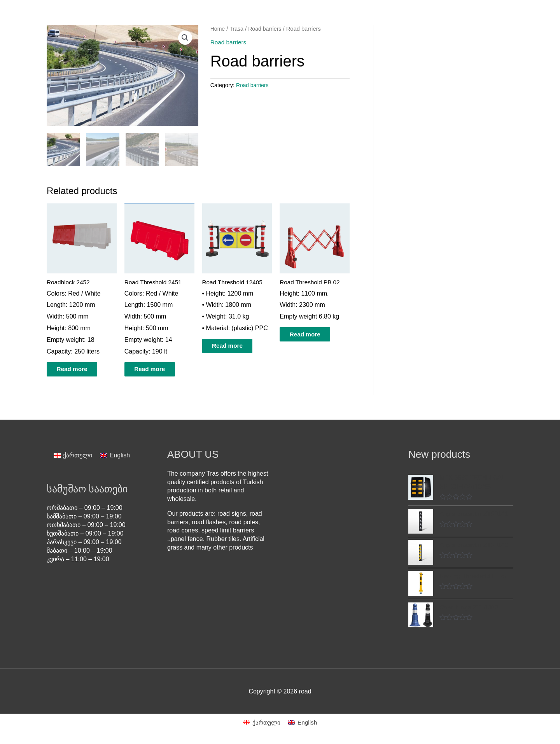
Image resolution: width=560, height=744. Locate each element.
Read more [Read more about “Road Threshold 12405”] (234, 346)
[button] (185, 38)
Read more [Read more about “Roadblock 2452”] (78, 370)
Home (218, 29)
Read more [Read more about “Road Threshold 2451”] (156, 370)
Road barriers (267, 29)
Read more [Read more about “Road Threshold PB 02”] (311, 335)
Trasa (237, 29)
